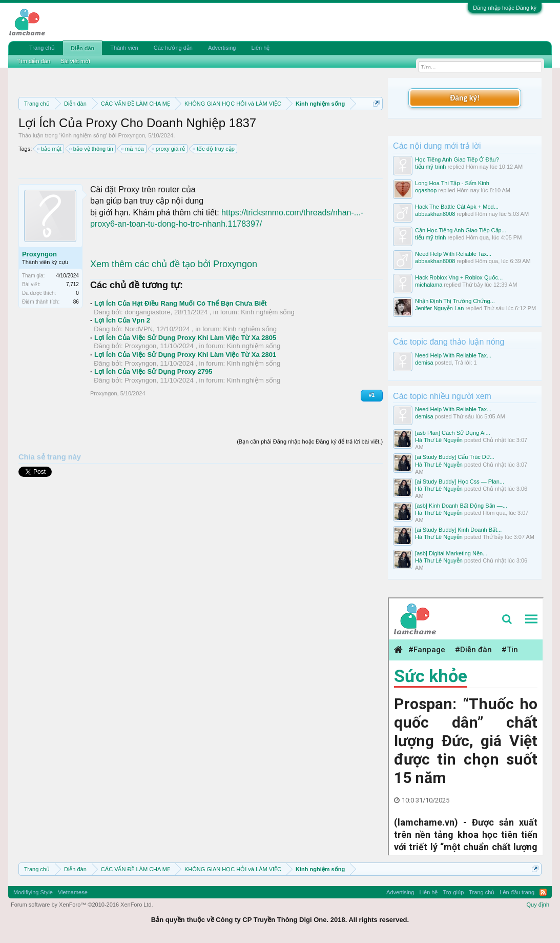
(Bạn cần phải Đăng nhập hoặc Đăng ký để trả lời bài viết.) (310, 442)
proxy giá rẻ (169, 149)
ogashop (426, 190)
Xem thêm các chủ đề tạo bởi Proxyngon (174, 264)
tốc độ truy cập (214, 149)
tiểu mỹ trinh (430, 167)
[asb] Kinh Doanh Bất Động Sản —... (461, 506)
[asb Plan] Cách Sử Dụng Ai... (453, 433)
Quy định (538, 905)
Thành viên (124, 48)
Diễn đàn (82, 48)
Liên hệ (260, 48)
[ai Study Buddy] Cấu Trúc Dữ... (455, 457)
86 (76, 302)
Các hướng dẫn (173, 48)
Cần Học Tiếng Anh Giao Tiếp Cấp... (461, 230)
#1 (372, 395)
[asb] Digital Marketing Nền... (451, 553)
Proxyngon (132, 135)
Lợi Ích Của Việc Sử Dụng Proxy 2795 (153, 372)
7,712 (72, 284)
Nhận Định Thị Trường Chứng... (455, 301)
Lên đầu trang (517, 892)
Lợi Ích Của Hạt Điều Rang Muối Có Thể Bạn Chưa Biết (181, 303)
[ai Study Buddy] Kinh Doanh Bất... (458, 530)
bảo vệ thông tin (92, 149)
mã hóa (133, 149)
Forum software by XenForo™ (82, 905)
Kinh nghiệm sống (83, 135)
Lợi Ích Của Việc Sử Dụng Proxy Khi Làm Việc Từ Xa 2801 (185, 355)
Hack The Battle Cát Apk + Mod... (457, 207)
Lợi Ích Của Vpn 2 (122, 320)
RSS (543, 892)
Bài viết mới (75, 61)
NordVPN (139, 329)
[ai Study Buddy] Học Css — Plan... (460, 481)
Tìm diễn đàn (34, 61)
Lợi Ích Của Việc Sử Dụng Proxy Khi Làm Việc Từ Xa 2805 (185, 338)
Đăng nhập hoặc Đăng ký (505, 8)
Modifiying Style (33, 892)
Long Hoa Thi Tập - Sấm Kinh (452, 183)
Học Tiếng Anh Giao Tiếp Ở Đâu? (457, 159)
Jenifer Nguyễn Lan (439, 308)
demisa (424, 363)
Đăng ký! (465, 98)
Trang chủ (42, 48)
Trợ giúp (453, 892)
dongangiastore (148, 312)
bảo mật (50, 149)
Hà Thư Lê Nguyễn (439, 440)
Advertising (222, 48)
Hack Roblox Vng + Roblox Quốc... (459, 277)
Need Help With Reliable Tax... (453, 254)
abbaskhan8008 (435, 214)
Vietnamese (73, 892)
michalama (429, 285)
